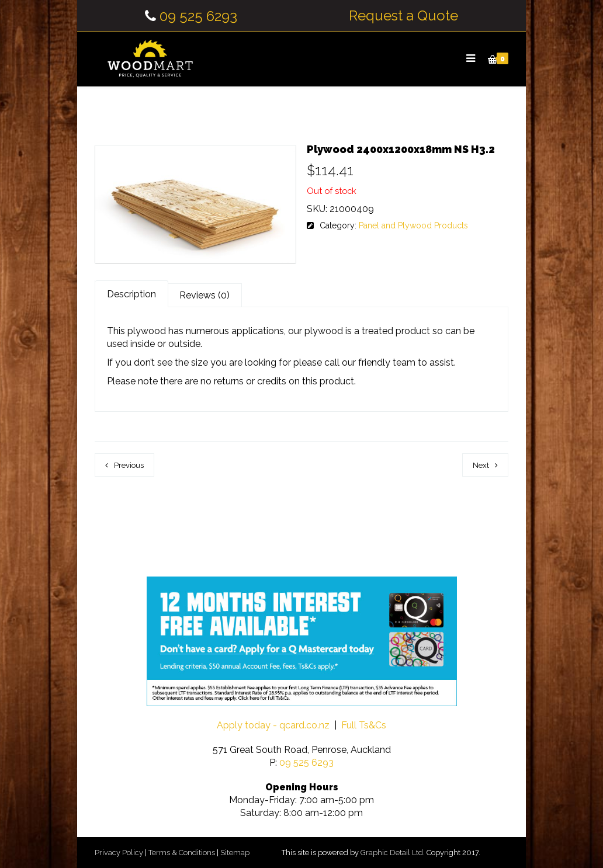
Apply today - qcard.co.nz (273, 725)
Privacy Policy (119, 853)
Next (481, 465)
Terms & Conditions (182, 853)
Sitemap (235, 853)
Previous (129, 465)
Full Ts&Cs (364, 725)
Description (131, 294)
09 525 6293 (198, 16)
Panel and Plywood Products (413, 225)
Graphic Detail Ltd (392, 853)
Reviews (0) (205, 295)
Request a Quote (403, 16)
